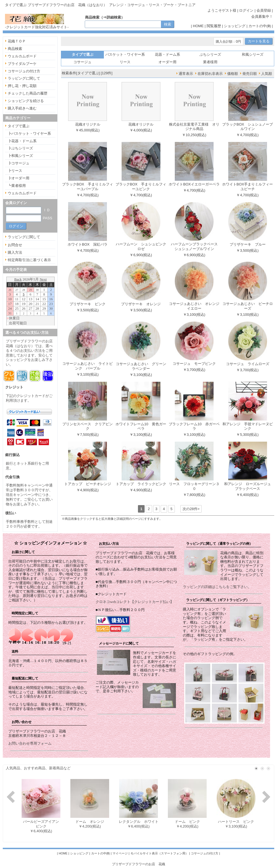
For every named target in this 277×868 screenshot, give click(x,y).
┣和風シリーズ (20, 156)
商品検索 (15, 49)
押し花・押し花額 (22, 86)
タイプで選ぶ (19, 126)
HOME (198, 26)
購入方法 (15, 252)
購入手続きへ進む (22, 108)
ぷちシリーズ (210, 54)
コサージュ (82, 62)
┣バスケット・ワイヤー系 (29, 133)
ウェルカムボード (22, 56)
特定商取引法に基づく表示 (29, 260)
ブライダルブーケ (22, 64)
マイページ (120, 853)
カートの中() (260, 26)
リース (125, 62)
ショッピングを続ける (26, 101)
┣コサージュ (19, 163)
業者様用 (210, 62)
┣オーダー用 (19, 178)
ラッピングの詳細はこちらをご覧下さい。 (217, 587)
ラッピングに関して (24, 78)
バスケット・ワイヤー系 (125, 54)
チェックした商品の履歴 (28, 93)
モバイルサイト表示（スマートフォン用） (159, 853)
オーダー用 (167, 62)
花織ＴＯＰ (17, 41)
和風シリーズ (253, 54)
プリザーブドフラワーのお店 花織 (138, 864)
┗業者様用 (17, 186)
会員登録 (264, 10)
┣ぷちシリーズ (20, 148)
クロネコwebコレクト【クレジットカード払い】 (135, 602)
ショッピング (235, 26)
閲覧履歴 (214, 26)
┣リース (15, 171)
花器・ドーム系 (167, 54)
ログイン (246, 10)
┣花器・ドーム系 (22, 141)
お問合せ (15, 245)
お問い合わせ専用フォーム (30, 743)
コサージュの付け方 (24, 71)
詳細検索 (114, 17)
